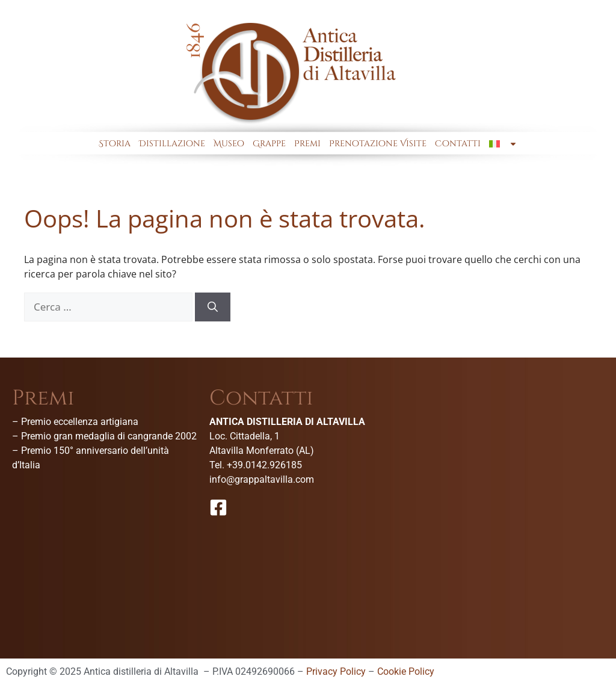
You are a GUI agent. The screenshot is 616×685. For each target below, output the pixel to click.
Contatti (458, 144)
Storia (115, 144)
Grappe (269, 144)
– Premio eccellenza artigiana (75, 422)
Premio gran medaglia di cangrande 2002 (109, 436)
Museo (229, 144)
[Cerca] (213, 307)
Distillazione (172, 144)
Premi (307, 144)
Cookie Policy (406, 671)
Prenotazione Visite (378, 144)
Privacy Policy (336, 671)
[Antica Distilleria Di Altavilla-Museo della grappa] (508, 478)
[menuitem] (503, 144)
